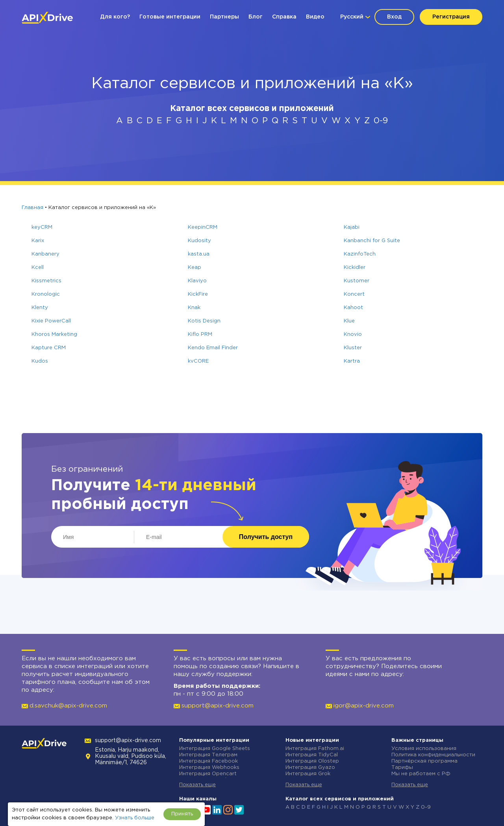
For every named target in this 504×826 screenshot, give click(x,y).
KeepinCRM (203, 227)
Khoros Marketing (54, 334)
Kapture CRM (49, 348)
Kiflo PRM (200, 334)
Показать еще (197, 785)
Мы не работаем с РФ (421, 774)
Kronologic (46, 294)
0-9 (381, 121)
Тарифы (402, 768)
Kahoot (353, 308)
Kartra (352, 361)
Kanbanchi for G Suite (372, 241)
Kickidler (355, 268)
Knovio (353, 334)
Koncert (354, 294)
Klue (349, 321)
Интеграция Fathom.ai (315, 749)
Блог (256, 17)
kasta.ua (199, 254)
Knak (194, 308)
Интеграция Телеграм (208, 755)
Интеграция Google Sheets (215, 749)
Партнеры (224, 17)
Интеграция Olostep (312, 761)
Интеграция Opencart (208, 774)
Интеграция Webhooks (209, 768)
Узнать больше (135, 818)
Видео (315, 17)
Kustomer (357, 281)
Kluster (353, 348)
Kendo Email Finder (213, 348)
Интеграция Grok (308, 774)
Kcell (38, 268)
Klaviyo (197, 281)
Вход (394, 17)
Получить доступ (266, 537)
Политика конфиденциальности (433, 755)
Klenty (40, 308)
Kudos (40, 361)
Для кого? (115, 17)
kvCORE (198, 361)
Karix (38, 241)
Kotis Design (204, 321)
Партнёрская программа (424, 761)
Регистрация (451, 17)
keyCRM (42, 227)
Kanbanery (45, 254)
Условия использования (424, 749)
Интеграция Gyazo (310, 768)
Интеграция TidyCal (312, 755)
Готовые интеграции (170, 17)
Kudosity (199, 241)
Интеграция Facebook (208, 761)
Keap (195, 268)
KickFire (198, 294)
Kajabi (352, 227)
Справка (284, 17)
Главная (32, 208)
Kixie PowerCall (51, 321)
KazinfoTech (360, 254)
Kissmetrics (46, 281)
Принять (182, 814)
